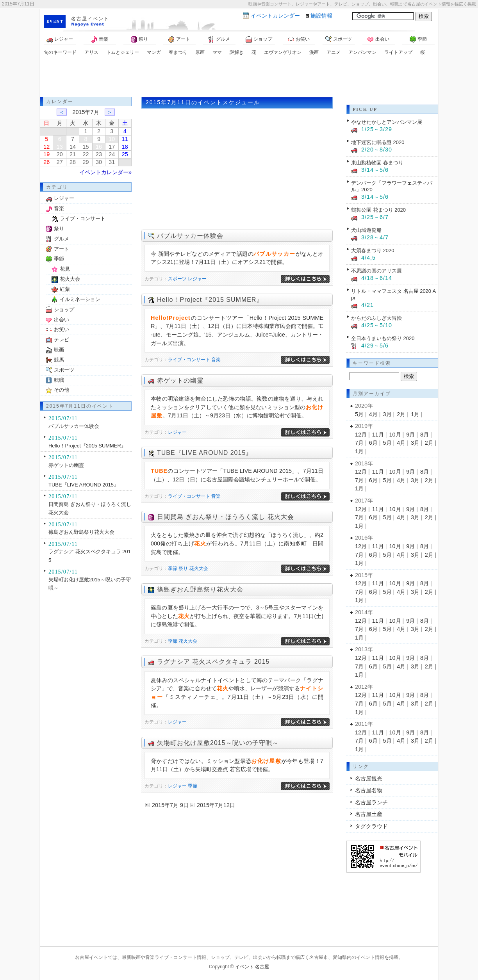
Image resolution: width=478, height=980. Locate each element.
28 (73, 162)
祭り (139, 39)
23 (99, 154)
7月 (359, 443)
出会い (378, 39)
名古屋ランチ (371, 802)
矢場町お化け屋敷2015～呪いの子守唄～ (218, 743)
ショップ (259, 39)
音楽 (100, 39)
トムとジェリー (123, 52)
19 (46, 154)
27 (60, 162)
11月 (378, 435)
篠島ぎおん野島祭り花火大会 (200, 589)
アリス (91, 52)
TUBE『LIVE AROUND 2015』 (205, 453)
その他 (62, 390)
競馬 (59, 360)
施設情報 (321, 16)
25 (125, 154)
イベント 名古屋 (252, 967)
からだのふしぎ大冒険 (376, 318)
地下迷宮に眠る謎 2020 (378, 142)
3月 (387, 414)
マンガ (154, 52)
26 (46, 162)
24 (112, 154)
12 (46, 147)
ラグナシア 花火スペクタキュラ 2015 (213, 662)
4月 (373, 414)
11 (125, 139)
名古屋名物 (369, 790)
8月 (424, 435)
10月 (395, 435)
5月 (359, 414)
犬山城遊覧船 (366, 230)
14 (73, 147)
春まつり (178, 52)
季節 (418, 39)
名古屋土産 (369, 814)
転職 (59, 380)
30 (99, 162)
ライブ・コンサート (189, 360)
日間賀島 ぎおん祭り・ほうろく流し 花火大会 (226, 517)
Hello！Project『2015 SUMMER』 (210, 300)
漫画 (314, 52)
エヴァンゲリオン (283, 52)
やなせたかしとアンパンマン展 (387, 122)
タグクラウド (371, 826)
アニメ (334, 52)
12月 (361, 435)
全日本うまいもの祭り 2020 (383, 338)
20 (60, 154)
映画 (59, 350)
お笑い (299, 39)
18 (125, 147)
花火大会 (199, 568)
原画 (200, 52)
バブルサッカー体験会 (190, 236)
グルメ (219, 39)
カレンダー (275, 16)
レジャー (60, 39)
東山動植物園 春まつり (377, 163)
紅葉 (65, 289)
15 (86, 147)
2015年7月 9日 (170, 805)
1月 (415, 414)
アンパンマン (362, 52)
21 (73, 154)
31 (112, 162)
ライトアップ (398, 52)
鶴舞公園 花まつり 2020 (378, 210)
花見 (65, 269)
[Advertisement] (239, 77)
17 (112, 147)
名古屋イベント (90, 19)
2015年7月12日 (216, 805)
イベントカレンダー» (105, 172)
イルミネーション (80, 299)
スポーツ (339, 39)
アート (179, 39)
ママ (217, 52)
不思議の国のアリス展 (376, 271)
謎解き (237, 52)
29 (86, 162)
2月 (401, 414)
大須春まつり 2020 (373, 250)
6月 (373, 443)
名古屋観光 (369, 779)
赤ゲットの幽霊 (180, 380)
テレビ (62, 339)
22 (86, 154)
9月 (410, 435)
